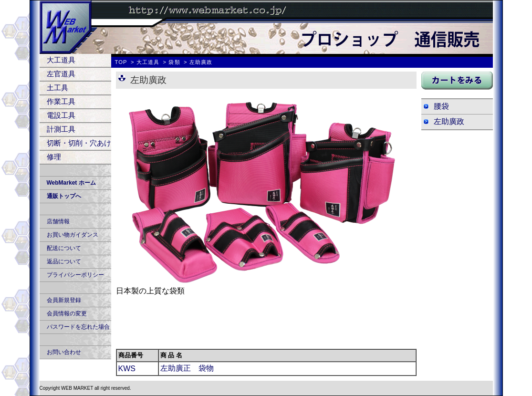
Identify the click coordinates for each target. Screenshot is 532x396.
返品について (64, 261)
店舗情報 (58, 221)
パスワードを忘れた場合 (78, 327)
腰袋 (441, 106)
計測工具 (61, 129)
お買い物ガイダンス (73, 235)
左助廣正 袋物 (187, 368)
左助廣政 (449, 121)
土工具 (57, 88)
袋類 (174, 62)
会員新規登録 (64, 300)
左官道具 (61, 74)
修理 (54, 157)
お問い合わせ (64, 352)
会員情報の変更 (67, 313)
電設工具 (61, 115)
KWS (127, 369)
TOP (121, 62)
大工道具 (61, 60)
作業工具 (61, 101)
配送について (64, 248)
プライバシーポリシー (75, 275)
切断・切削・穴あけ (79, 143)
